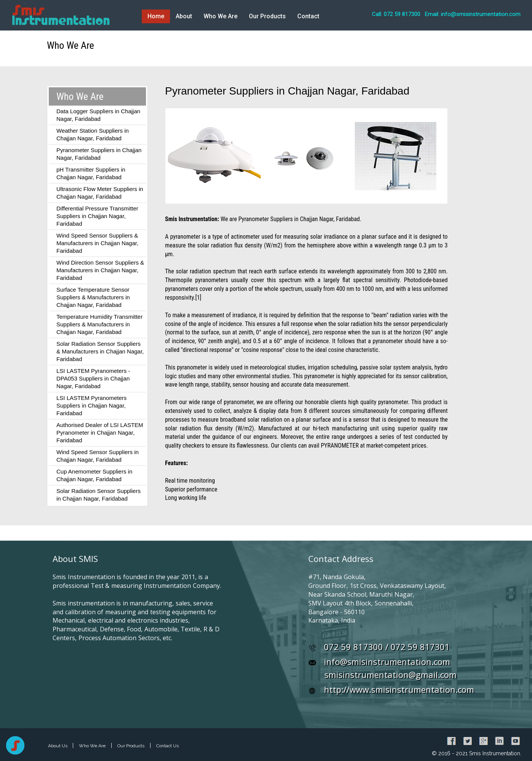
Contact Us (167, 746)
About (184, 16)
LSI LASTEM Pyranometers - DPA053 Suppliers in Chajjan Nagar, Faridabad (93, 378)
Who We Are (220, 16)
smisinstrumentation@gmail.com (390, 674)
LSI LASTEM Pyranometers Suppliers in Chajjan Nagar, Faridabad (91, 405)
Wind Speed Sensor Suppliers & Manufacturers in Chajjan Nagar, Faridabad (97, 243)
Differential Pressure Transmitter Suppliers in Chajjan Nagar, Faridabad (97, 216)
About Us (58, 746)
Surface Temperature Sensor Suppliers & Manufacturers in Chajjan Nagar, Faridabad (93, 297)
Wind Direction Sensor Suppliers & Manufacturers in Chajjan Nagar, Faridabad (100, 270)
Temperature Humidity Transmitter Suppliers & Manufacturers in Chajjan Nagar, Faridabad (99, 324)
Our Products (267, 16)
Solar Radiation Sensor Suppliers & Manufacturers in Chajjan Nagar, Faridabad (100, 351)
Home (156, 16)
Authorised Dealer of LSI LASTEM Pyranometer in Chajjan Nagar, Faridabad (100, 433)
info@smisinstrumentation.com (387, 661)
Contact (308, 16)
